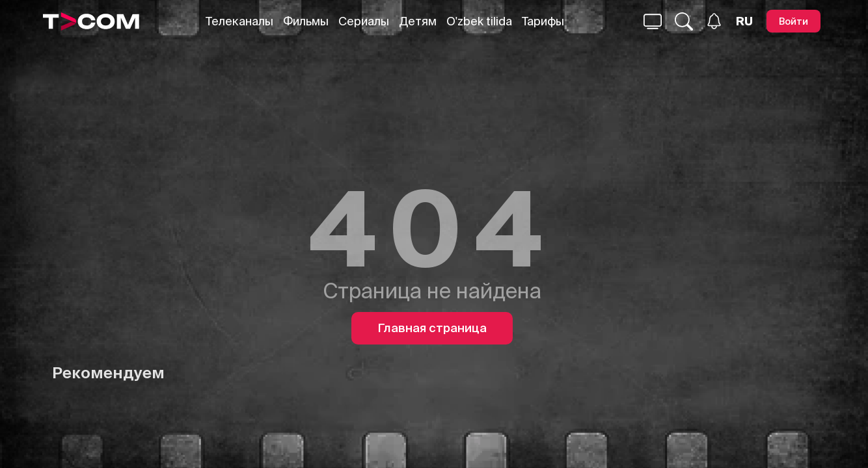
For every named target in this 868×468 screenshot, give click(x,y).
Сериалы (364, 21)
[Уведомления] (714, 21)
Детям (418, 21)
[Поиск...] (653, 21)
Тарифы (543, 21)
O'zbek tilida (479, 21)
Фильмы (306, 21)
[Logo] (91, 21)
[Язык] (744, 21)
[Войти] (793, 21)
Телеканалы (239, 21)
